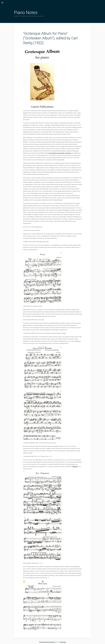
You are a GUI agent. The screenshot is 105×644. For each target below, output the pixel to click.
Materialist (63, 642)
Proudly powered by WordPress (47, 642)
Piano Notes (26, 12)
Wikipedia (75, 467)
